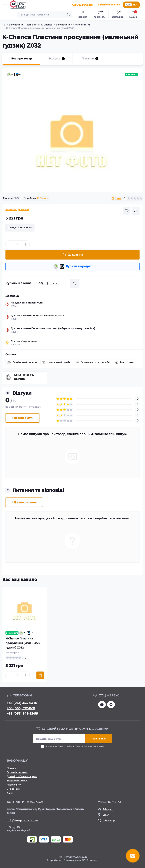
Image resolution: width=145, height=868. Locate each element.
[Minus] (9, 244)
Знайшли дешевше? (17, 209)
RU (135, 5)
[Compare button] (136, 211)
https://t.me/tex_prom (111, 705)
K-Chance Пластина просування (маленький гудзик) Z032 (23, 644)
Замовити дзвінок (109, 5)
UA (128, 5)
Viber (106, 815)
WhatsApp (109, 821)
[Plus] (26, 244)
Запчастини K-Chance (39, 25)
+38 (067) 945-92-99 (22, 714)
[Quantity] (18, 244)
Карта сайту (14, 785)
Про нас (12, 768)
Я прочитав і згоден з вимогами (75, 746)
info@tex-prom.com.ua (23, 820)
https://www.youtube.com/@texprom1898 (102, 705)
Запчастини (16, 25)
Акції (10, 793)
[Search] (69, 15)
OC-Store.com (90, 860)
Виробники (14, 789)
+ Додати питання (24, 503)
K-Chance (43, 198)
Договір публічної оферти (71, 746)
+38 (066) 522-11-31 (21, 708)
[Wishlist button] (127, 211)
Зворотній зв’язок (17, 781)
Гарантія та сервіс (24, 378)
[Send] (75, 284)
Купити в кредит (72, 267)
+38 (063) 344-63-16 (22, 703)
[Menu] (5, 5)
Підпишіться (99, 739)
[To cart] (40, 676)
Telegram (108, 809)
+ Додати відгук (22, 419)
